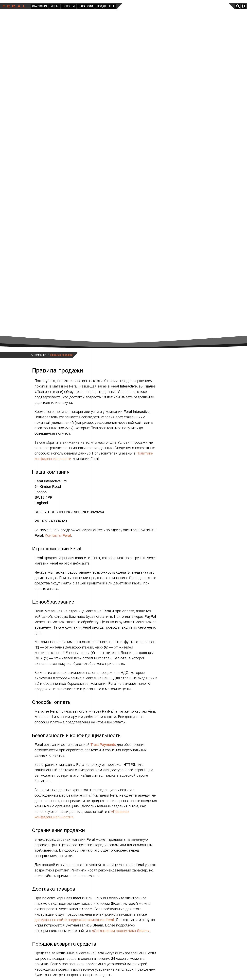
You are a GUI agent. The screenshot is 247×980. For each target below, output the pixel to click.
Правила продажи (61, 355)
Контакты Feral (58, 535)
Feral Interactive (13, 6)
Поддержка (106, 6)
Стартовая (40, 6)
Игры (55, 6)
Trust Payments (103, 745)
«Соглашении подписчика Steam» (121, 931)
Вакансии (86, 6)
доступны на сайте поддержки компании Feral (74, 920)
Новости (69, 6)
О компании (39, 355)
